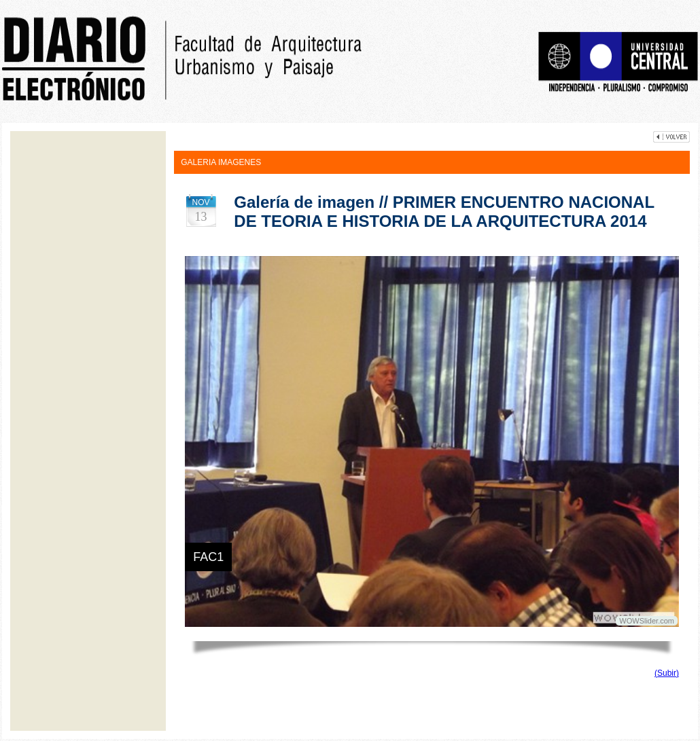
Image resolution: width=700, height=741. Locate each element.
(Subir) (667, 673)
